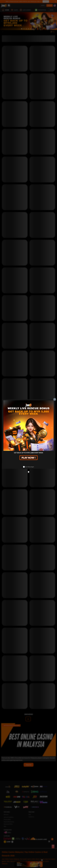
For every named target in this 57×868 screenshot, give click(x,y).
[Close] (55, 399)
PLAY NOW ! (29, 458)
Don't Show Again (30, 467)
